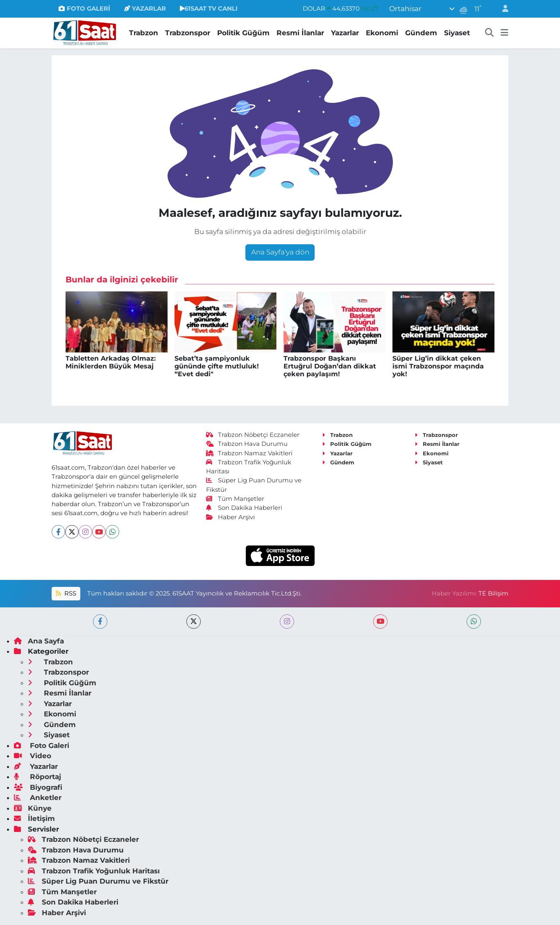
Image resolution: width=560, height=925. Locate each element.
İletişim (34, 818)
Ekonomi (382, 33)
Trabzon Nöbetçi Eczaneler (253, 435)
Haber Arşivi (230, 517)
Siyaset (457, 33)
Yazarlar (345, 33)
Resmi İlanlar (300, 33)
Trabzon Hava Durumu (247, 444)
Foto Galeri (42, 745)
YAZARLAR (145, 9)
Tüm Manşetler (235, 499)
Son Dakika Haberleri (244, 508)
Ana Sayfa (39, 641)
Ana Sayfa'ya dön (280, 252)
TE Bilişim (493, 593)
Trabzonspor (188, 33)
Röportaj (37, 777)
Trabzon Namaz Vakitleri (249, 453)
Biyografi (38, 787)
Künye (33, 808)
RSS (66, 593)
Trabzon (144, 33)
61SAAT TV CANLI (209, 9)
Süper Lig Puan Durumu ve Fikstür (98, 881)
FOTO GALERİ (84, 9)
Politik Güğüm (243, 33)
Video (33, 756)
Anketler (38, 798)
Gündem (421, 33)
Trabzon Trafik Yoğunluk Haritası (94, 871)
